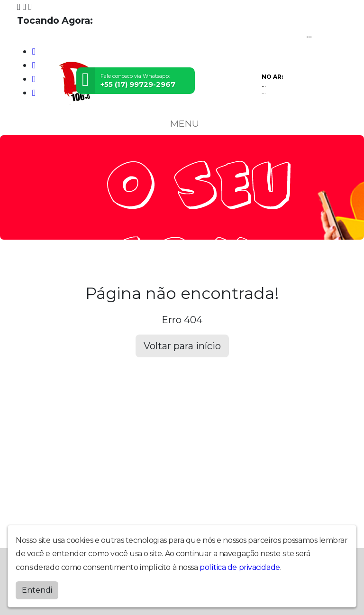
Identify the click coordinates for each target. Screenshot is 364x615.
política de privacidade (240, 567)
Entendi (37, 590)
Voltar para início (182, 346)
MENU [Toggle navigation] (182, 123)
